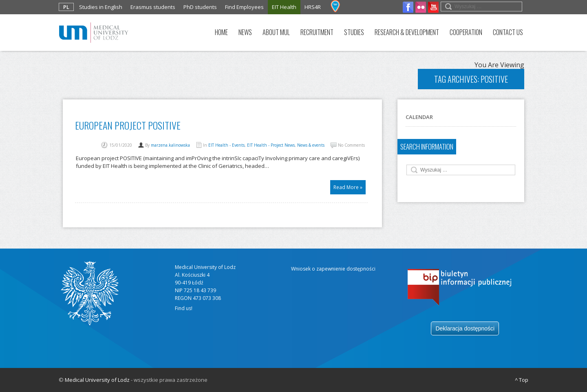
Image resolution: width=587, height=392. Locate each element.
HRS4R (313, 7)
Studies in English (101, 7)
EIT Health (284, 7)
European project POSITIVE (128, 125)
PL (66, 7)
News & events (311, 145)
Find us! (184, 308)
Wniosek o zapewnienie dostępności (333, 269)
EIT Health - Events (226, 145)
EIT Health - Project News (271, 145)
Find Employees (244, 7)
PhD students (200, 7)
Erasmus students (153, 7)
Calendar (419, 117)
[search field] (481, 7)
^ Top (522, 380)
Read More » (348, 187)
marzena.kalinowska (170, 145)
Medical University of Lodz (97, 380)
